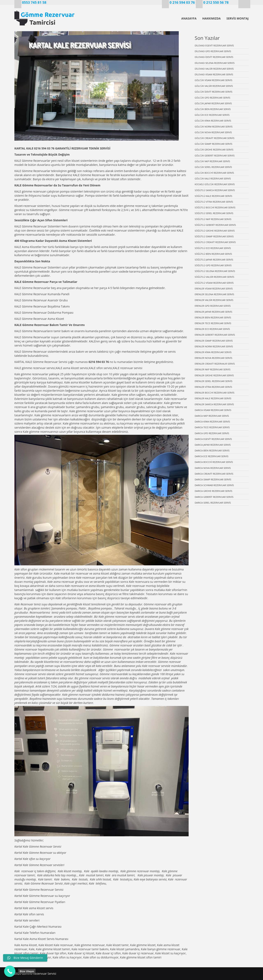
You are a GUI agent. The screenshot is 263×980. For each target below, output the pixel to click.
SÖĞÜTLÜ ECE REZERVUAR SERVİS (213, 248)
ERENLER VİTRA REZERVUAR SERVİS (213, 387)
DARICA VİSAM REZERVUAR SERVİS (213, 410)
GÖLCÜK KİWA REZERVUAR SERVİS (213, 121)
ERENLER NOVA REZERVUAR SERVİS (214, 358)
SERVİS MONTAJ (238, 18)
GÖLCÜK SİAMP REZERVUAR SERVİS (214, 144)
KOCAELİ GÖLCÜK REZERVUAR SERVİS (215, 184)
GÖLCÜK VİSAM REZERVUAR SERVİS (214, 80)
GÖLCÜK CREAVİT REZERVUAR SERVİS (215, 138)
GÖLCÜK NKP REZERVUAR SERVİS (212, 161)
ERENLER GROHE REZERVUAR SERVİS (214, 375)
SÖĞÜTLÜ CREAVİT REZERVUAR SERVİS (215, 242)
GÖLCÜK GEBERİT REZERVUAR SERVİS (215, 155)
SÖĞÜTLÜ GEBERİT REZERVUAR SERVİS (215, 225)
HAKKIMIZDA (211, 18)
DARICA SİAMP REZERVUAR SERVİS (213, 479)
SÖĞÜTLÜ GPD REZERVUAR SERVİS (213, 265)
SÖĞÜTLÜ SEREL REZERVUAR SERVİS (214, 213)
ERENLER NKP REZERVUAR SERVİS (213, 369)
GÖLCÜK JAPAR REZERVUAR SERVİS (213, 103)
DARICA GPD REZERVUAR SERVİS (212, 433)
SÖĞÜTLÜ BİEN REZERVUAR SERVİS (213, 254)
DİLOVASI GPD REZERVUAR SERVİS (213, 51)
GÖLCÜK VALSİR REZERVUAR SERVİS (214, 86)
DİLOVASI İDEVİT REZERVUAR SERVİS (214, 57)
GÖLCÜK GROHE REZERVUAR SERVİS (214, 150)
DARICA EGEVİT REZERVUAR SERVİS (213, 439)
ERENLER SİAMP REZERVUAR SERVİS (214, 341)
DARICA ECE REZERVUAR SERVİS (212, 456)
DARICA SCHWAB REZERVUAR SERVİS (214, 485)
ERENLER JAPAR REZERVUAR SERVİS (214, 312)
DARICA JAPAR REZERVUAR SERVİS (213, 445)
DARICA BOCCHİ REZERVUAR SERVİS (214, 462)
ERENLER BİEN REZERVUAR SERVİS (213, 317)
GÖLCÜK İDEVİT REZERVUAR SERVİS (214, 92)
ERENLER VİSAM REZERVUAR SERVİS (214, 289)
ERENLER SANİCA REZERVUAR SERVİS (214, 404)
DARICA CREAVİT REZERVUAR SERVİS (214, 474)
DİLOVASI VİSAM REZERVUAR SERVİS (214, 74)
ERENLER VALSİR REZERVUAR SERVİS (214, 300)
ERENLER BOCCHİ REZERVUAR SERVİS (215, 393)
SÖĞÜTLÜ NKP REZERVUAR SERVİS (213, 219)
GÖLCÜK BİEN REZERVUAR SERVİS (213, 109)
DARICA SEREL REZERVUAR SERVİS (213, 503)
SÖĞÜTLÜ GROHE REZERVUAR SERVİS (215, 231)
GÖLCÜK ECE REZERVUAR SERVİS (212, 115)
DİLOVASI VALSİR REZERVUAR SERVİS (214, 69)
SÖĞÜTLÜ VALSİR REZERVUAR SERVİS (215, 277)
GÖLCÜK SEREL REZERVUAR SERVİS (213, 167)
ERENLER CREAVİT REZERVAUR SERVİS (215, 364)
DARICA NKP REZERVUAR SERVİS (212, 416)
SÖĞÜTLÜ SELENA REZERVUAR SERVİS (215, 271)
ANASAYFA (189, 18)
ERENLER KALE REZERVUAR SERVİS (213, 398)
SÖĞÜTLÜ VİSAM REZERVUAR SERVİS (214, 283)
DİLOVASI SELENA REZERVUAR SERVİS (215, 63)
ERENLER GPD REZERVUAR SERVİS (213, 306)
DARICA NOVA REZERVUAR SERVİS (213, 468)
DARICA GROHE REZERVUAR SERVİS (214, 491)
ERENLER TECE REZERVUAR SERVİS (213, 323)
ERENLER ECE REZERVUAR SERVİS (212, 329)
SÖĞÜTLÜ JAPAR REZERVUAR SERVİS (214, 260)
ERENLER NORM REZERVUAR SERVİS (214, 346)
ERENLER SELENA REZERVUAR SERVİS (215, 294)
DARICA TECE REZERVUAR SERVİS (212, 427)
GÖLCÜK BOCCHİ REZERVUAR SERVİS (214, 173)
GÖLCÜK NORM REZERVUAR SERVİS (214, 127)
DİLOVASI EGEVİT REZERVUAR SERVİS (214, 45)
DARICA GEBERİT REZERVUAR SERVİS (214, 497)
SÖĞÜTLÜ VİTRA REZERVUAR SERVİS (214, 202)
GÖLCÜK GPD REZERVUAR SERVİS (213, 98)
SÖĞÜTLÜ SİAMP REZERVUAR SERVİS (214, 236)
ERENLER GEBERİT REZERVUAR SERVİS (215, 335)
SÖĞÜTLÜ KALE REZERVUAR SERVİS (214, 196)
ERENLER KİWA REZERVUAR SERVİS (213, 352)
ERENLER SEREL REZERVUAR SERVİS (214, 381)
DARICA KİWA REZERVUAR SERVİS (212, 422)
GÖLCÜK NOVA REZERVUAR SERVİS (213, 132)
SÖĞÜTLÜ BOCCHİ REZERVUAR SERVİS (215, 207)
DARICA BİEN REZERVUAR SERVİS (212, 450)
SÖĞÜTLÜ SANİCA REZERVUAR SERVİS (215, 190)
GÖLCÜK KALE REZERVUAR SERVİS (213, 178)
